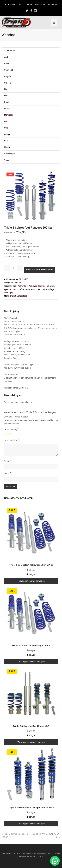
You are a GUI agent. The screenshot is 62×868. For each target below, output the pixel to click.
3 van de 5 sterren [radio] (10, 434)
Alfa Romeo (9, 51)
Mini (6, 122)
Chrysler (8, 76)
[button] (55, 861)
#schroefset (19, 289)
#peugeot (8, 289)
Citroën (7, 83)
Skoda (7, 147)
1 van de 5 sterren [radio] (5, 434)
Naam (7, 461)
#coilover (33, 286)
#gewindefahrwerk (46, 286)
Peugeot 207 (20, 283)
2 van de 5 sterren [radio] (7, 434)
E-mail (7, 473)
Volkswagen (10, 154)
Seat (6, 141)
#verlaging (9, 293)
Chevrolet (9, 70)
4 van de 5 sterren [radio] (12, 434)
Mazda (7, 109)
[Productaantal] (13, 268)
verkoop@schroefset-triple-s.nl (43, 4)
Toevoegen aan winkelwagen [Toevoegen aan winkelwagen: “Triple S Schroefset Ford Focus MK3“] (31, 742)
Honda (7, 102)
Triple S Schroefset (18, 296)
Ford (6, 96)
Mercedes (9, 115)
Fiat (6, 89)
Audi (6, 57)
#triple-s (42, 289)
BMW (7, 63)
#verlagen (51, 289)
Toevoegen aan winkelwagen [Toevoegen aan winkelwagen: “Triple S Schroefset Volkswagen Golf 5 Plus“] (31, 581)
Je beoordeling (11, 440)
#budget (13, 286)
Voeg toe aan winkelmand (40, 270)
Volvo (7, 160)
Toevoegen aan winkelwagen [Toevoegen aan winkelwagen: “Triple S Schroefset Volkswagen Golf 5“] (31, 662)
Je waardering (11, 429)
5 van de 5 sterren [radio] (15, 434)
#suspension (31, 289)
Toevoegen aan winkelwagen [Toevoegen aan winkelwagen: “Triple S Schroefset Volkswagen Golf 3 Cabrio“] (31, 824)
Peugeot (8, 134)
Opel (6, 128)
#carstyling (23, 286)
